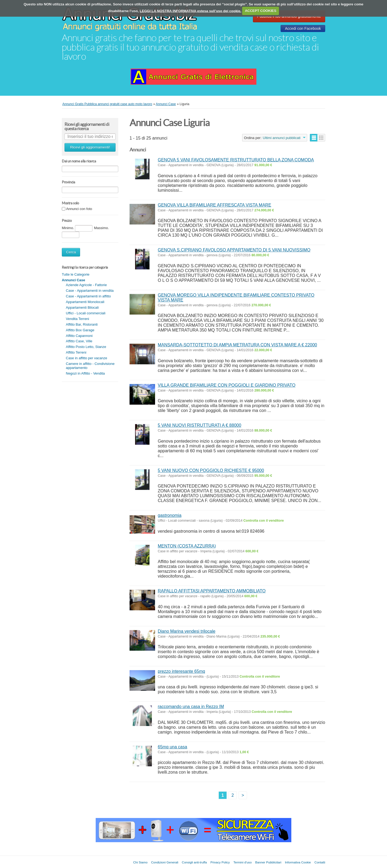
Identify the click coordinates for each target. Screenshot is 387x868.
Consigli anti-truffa (194, 862)
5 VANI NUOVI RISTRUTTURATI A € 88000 (200, 425)
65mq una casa (172, 747)
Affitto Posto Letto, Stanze (86, 347)
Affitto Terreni (76, 352)
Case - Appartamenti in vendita (90, 291)
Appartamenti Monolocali (85, 302)
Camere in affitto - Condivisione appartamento (90, 366)
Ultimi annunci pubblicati (282, 138)
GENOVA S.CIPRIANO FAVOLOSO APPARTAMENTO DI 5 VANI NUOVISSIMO (234, 250)
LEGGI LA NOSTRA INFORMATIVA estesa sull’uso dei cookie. (191, 11)
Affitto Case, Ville (79, 341)
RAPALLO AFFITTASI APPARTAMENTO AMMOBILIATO (212, 591)
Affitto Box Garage (80, 330)
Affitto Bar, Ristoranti (82, 324)
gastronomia (170, 515)
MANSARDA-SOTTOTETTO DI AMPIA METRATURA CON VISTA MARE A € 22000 (237, 345)
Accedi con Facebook (303, 29)
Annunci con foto (79, 209)
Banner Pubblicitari (268, 862)
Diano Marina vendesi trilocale (187, 631)
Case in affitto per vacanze (87, 358)
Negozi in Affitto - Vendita (85, 373)
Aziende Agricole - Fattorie (86, 285)
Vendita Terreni (78, 319)
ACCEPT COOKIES (261, 11)
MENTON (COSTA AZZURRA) (187, 546)
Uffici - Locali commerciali (86, 313)
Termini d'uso (242, 862)
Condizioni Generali (165, 862)
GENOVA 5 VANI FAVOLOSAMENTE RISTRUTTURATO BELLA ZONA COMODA (236, 160)
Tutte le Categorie (76, 274)
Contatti (320, 862)
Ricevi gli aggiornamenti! (90, 147)
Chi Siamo (140, 862)
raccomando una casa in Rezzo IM (191, 707)
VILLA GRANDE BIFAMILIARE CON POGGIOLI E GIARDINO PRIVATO (227, 385)
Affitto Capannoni (79, 336)
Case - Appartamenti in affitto (88, 296)
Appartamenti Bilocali (82, 307)
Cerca (71, 252)
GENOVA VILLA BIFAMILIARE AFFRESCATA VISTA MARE (214, 205)
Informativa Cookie (298, 862)
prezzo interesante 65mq (181, 671)
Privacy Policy (220, 862)
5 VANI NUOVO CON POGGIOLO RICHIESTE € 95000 (211, 470)
